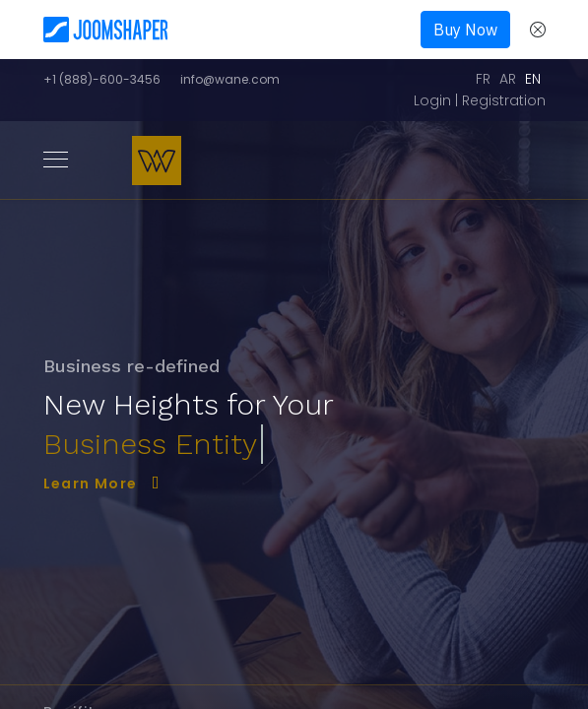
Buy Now (465, 30)
